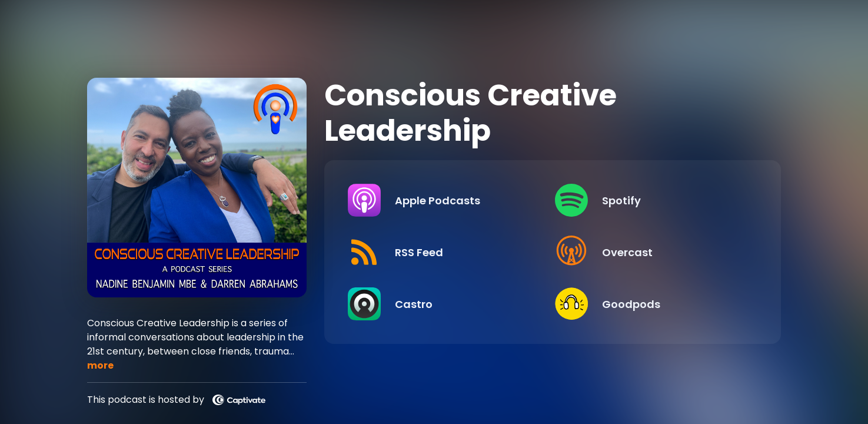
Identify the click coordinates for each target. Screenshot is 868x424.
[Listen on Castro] (443, 304)
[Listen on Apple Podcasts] (443, 200)
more (100, 365)
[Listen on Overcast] (653, 252)
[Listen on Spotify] (653, 200)
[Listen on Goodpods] (653, 304)
